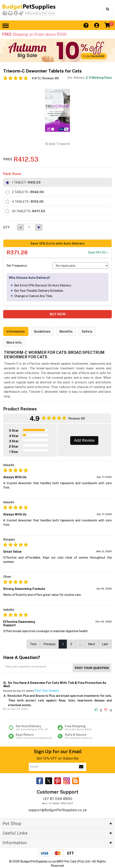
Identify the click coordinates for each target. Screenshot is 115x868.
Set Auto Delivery (33, 728)
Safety (88, 331)
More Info (14, 343)
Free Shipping (82, 728)
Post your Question (92, 668)
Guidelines (43, 331)
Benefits (67, 331)
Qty (6, 227)
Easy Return (33, 736)
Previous (49, 644)
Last (105, 644)
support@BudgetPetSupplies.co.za (57, 810)
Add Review (84, 441)
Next (92, 644)
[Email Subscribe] (81, 767)
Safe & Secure (82, 736)
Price (8, 159)
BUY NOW (58, 314)
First (33, 644)
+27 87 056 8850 (57, 799)
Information (16, 331)
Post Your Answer (47, 691)
